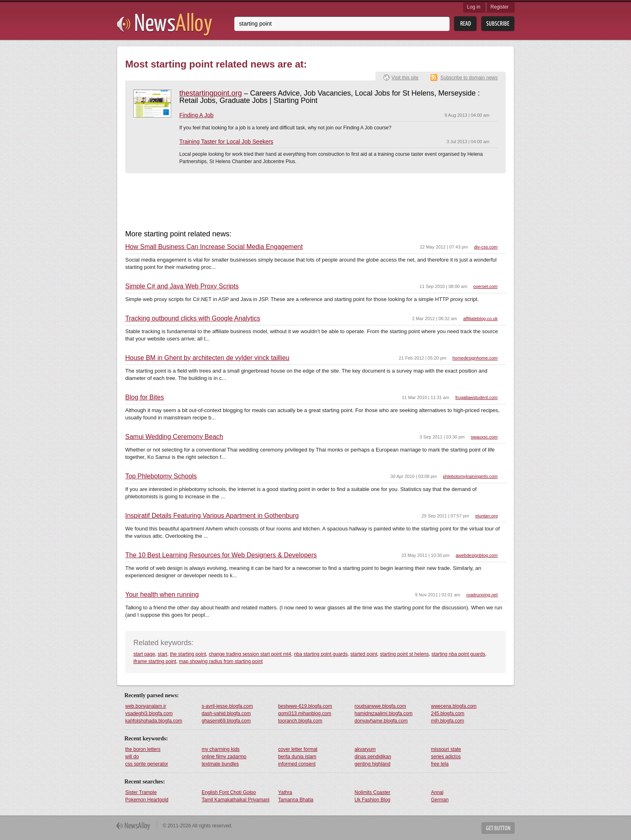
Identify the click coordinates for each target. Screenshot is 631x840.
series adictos (446, 757)
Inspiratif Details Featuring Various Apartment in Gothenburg (212, 516)
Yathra (285, 792)
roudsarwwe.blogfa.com (380, 706)
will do (132, 757)
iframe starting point (155, 661)
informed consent (297, 764)
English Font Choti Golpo (229, 792)
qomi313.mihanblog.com (305, 713)
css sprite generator (147, 764)
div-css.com (486, 247)
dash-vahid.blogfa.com (226, 713)
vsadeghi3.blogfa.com (149, 713)
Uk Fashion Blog (372, 800)
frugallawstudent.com (477, 397)
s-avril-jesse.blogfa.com (227, 706)
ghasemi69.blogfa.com (226, 721)
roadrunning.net (482, 595)
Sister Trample (141, 792)
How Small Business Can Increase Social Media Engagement (214, 247)
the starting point (188, 654)
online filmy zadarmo (224, 757)
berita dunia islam (297, 757)
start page (144, 654)
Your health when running (162, 595)
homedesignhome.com (475, 358)
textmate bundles (220, 764)
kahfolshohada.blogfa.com (154, 721)
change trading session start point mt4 (250, 654)
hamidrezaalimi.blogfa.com (384, 713)
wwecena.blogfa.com (454, 706)
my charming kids (221, 749)
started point (364, 654)
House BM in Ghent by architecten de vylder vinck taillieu (207, 358)
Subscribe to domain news (469, 78)
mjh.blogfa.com (447, 721)
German (440, 800)
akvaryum (365, 749)
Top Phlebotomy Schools (161, 476)
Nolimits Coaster (372, 792)
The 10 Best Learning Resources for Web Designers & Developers (221, 555)
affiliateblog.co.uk (480, 319)
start (162, 654)
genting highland (372, 764)
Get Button (498, 828)
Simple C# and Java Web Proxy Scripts (182, 286)
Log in (474, 7)
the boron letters (143, 749)
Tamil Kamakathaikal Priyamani (236, 800)
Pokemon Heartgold (147, 800)
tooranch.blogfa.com (300, 721)
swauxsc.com (484, 437)
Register (499, 7)
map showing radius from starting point (221, 661)
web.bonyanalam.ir (146, 706)
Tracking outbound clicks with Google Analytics (193, 319)
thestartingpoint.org (211, 93)
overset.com (485, 286)
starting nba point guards (458, 654)
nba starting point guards (321, 654)
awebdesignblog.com (477, 555)
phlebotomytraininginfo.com (470, 476)
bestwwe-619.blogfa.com (305, 706)
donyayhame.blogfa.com (381, 721)
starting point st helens (404, 654)
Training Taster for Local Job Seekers (226, 142)
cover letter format (298, 749)
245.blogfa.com (448, 713)
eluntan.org (486, 516)
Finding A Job (196, 115)
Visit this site (405, 78)
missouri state (446, 749)
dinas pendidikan (373, 757)
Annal (437, 792)
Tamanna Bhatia (296, 800)
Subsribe (498, 24)
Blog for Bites (145, 397)
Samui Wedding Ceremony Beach (174, 437)
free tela (440, 764)
